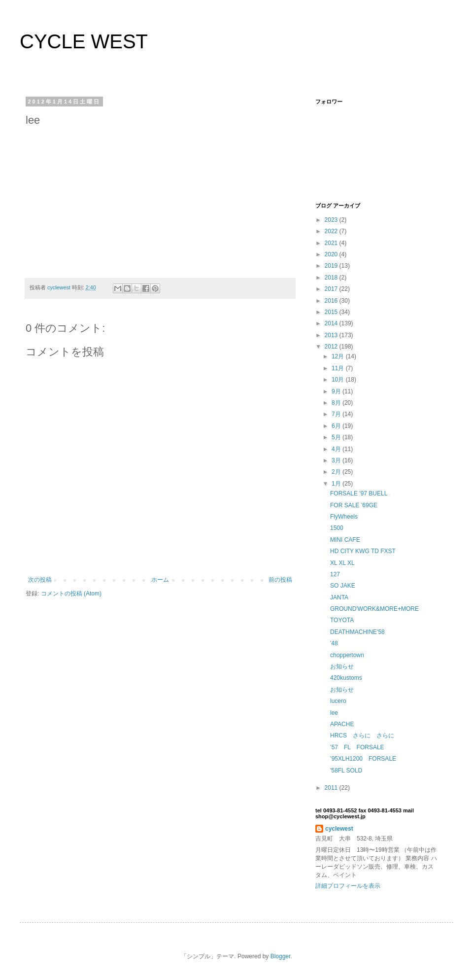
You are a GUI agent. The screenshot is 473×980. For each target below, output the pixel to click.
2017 (332, 289)
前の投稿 (280, 580)
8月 (337, 403)
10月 (339, 380)
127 (335, 574)
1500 (337, 528)
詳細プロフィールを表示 (348, 886)
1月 (337, 484)
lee (334, 713)
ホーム (160, 580)
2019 (332, 266)
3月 (337, 460)
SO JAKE (343, 586)
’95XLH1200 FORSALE (363, 759)
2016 (332, 301)
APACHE (342, 724)
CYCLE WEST (84, 41)
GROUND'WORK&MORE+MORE (374, 609)
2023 (332, 220)
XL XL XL (342, 563)
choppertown (347, 655)
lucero (338, 701)
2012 (332, 347)
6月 (337, 426)
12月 (339, 356)
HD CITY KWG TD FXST (363, 551)
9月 (337, 391)
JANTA (339, 597)
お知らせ (342, 666)
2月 (337, 472)
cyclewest (339, 829)
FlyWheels (344, 517)
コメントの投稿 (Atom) (71, 594)
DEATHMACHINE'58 (357, 632)
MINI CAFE (345, 540)
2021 (332, 243)
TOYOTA (342, 620)
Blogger (281, 956)
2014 (332, 323)
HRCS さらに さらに (362, 735)
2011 (332, 788)
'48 (334, 643)
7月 (337, 414)
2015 (332, 312)
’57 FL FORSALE (357, 747)
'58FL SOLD (346, 770)
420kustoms (346, 678)
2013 (332, 335)
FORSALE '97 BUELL (359, 493)
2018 (332, 278)
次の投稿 (40, 580)
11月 (339, 368)
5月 (337, 437)
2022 (332, 231)
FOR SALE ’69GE (354, 505)
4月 (337, 449)
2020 (332, 254)
